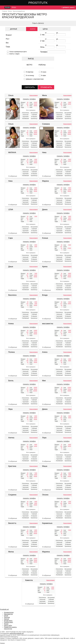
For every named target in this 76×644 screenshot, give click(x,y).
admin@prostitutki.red (17, 633)
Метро (29, 65)
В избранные (13, 119)
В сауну (44, 72)
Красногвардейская (34, 95)
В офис (44, 75)
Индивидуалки (9, 612)
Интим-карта (8, 621)
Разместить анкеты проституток (10, 628)
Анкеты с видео (14, 54)
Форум (6, 624)
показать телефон (29, 99)
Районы (42, 65)
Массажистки (8, 614)
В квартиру (30, 72)
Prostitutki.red (42, 3)
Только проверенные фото (18, 52)
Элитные (7, 617)
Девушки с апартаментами (35, 79)
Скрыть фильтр (38, 23)
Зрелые (7, 619)
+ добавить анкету (68, 7)
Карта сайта (8, 625)
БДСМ (6, 616)
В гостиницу (30, 75)
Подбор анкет (9, 622)
